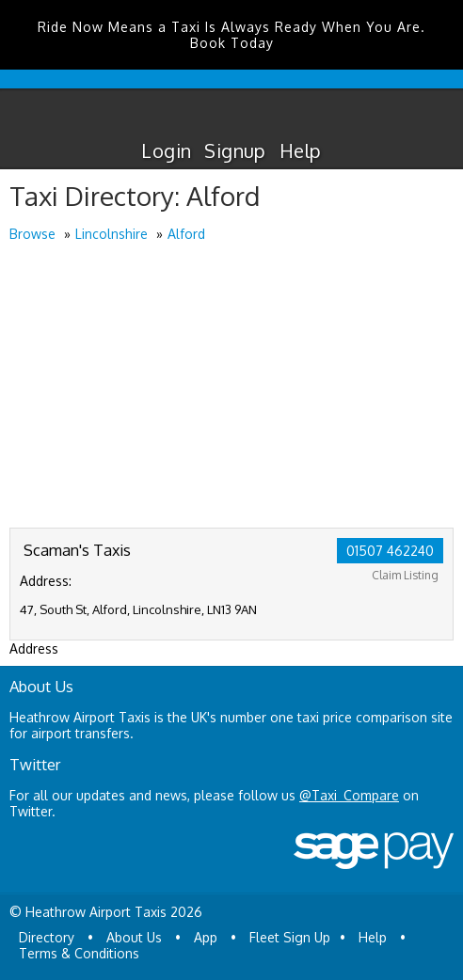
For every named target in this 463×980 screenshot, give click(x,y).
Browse (32, 234)
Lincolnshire (112, 234)
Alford (186, 234)
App (206, 937)
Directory (47, 937)
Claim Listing (405, 575)
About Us (134, 937)
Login (166, 150)
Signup (235, 150)
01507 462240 (390, 551)
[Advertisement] (231, 387)
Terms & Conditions (79, 953)
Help (301, 150)
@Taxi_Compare (349, 795)
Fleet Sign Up (290, 937)
